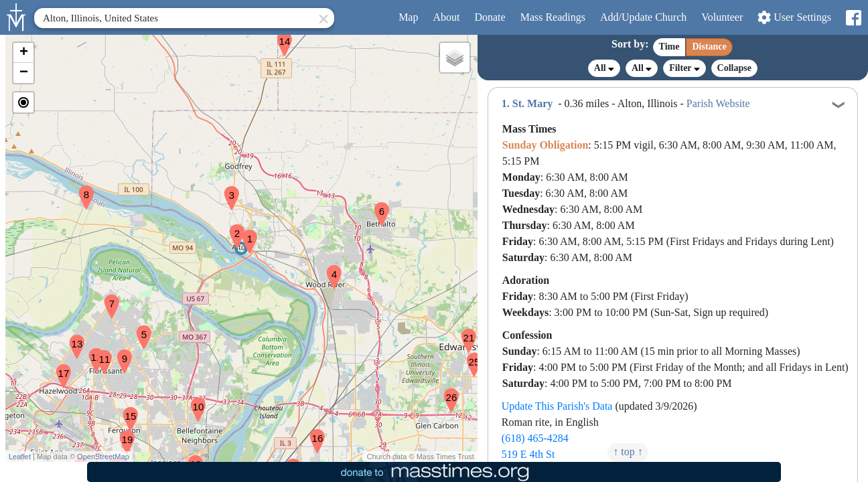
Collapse (734, 68)
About (446, 17)
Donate (490, 17)
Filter (684, 68)
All (604, 68)
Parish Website (718, 103)
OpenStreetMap (103, 457)
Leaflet (20, 457)
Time (669, 47)
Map (408, 17)
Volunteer (722, 17)
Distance (709, 47)
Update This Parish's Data (557, 406)
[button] (244, 233)
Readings (553, 17)
